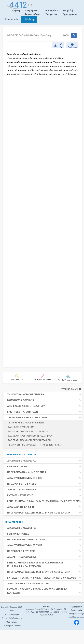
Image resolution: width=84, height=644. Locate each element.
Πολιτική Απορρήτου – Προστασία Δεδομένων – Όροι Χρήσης (12, 618)
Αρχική (16, 11)
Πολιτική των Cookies (12, 626)
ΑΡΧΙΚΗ (28, 35)
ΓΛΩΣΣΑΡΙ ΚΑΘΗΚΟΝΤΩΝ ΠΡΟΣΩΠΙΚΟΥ (30, 436)
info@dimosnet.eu (76, 617)
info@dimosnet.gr (76, 614)
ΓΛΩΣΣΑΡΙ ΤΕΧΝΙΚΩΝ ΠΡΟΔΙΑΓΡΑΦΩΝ (30, 440)
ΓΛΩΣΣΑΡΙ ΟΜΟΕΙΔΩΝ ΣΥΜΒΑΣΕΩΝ (28, 431)
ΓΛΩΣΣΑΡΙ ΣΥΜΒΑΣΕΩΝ (21, 427)
